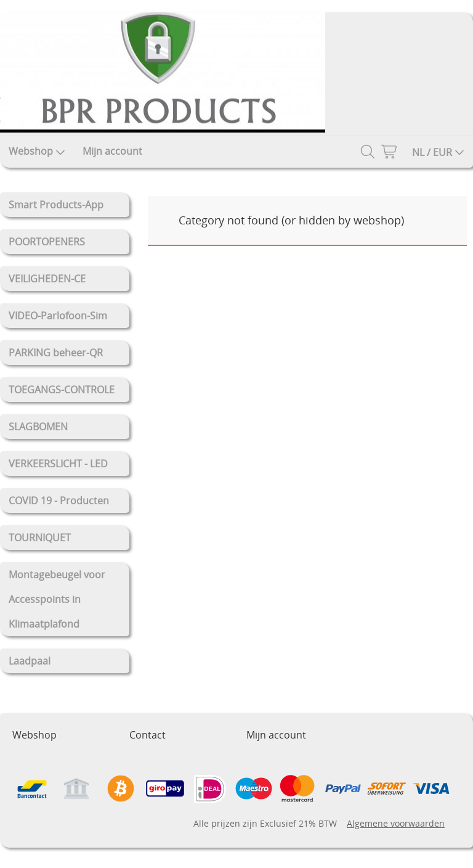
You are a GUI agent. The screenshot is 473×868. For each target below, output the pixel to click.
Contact (148, 735)
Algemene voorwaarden (396, 823)
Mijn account (112, 151)
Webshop (37, 151)
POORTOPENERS (47, 242)
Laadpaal (30, 661)
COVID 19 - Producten (59, 501)
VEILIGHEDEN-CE (47, 279)
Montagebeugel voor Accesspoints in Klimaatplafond (57, 599)
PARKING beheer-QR (56, 353)
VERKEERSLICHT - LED (58, 464)
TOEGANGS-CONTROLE (62, 390)
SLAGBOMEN (38, 427)
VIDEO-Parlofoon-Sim (58, 316)
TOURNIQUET (40, 538)
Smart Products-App (56, 205)
